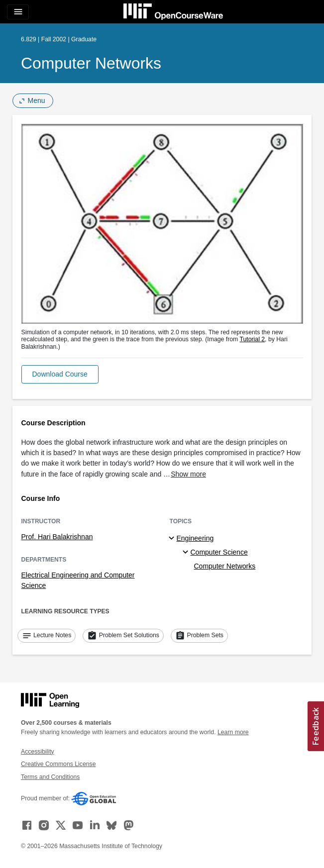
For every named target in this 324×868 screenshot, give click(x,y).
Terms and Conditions (50, 777)
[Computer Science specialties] (187, 553)
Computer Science (219, 552)
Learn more (233, 732)
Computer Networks (91, 63)
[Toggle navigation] (18, 12)
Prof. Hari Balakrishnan (57, 537)
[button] (60, 374)
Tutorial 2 (252, 339)
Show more (188, 474)
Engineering (195, 538)
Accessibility (38, 752)
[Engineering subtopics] (173, 539)
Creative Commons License (58, 764)
